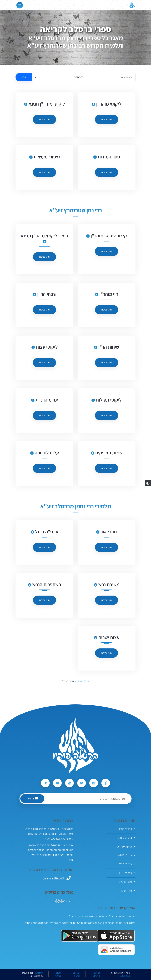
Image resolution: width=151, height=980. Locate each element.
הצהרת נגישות (77, 974)
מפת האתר (58, 974)
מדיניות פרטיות (96, 974)
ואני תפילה (128, 891)
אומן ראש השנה (126, 847)
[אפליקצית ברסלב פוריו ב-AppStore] (116, 936)
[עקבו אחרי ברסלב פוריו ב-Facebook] (106, 783)
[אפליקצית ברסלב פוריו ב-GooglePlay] (80, 936)
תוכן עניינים (107, 119)
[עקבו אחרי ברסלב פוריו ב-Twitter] (82, 783)
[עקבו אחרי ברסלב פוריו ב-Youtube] (57, 783)
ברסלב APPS (127, 855)
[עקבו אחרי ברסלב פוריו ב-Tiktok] (69, 783)
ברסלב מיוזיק (127, 838)
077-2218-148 (53, 878)
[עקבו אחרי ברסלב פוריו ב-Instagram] (94, 783)
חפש (24, 77)
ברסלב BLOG (127, 873)
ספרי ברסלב (127, 882)
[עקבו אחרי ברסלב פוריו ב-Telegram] (45, 783)
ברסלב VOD (127, 864)
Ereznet (39, 973)
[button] (148, 483)
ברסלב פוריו (127, 829)
